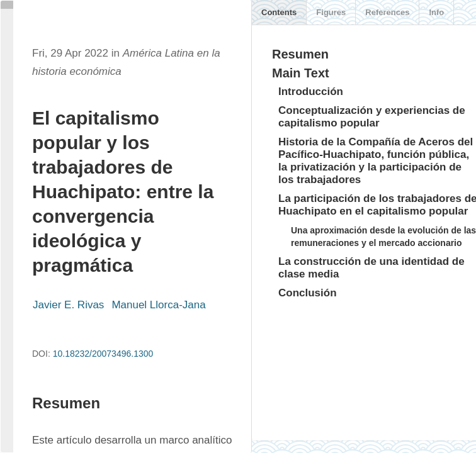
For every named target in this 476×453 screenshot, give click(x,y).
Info (436, 12)
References (387, 12)
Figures (331, 12)
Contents (279, 12)
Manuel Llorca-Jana (158, 305)
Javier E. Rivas (68, 305)
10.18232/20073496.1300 (103, 354)
